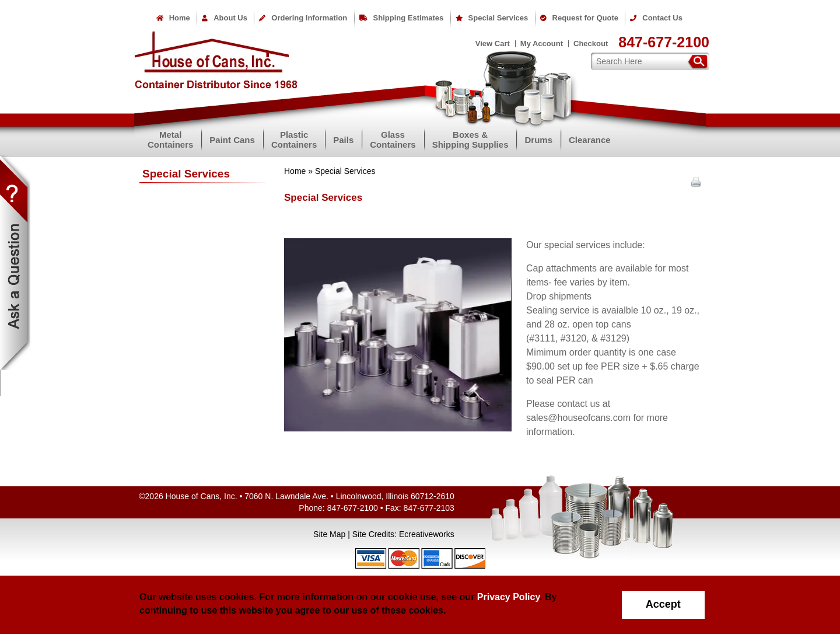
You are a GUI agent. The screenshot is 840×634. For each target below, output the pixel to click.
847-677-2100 (664, 42)
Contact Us (656, 18)
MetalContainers (170, 140)
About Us (225, 18)
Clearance (590, 140)
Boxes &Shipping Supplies (470, 140)
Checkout (591, 43)
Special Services (492, 18)
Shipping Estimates (402, 18)
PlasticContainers (294, 140)
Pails (343, 140)
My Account (542, 43)
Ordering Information (303, 18)
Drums (538, 140)
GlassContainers (393, 140)
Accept (663, 604)
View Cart (493, 43)
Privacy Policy (508, 597)
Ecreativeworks (427, 534)
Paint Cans (232, 140)
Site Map (329, 534)
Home (173, 18)
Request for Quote (579, 18)
